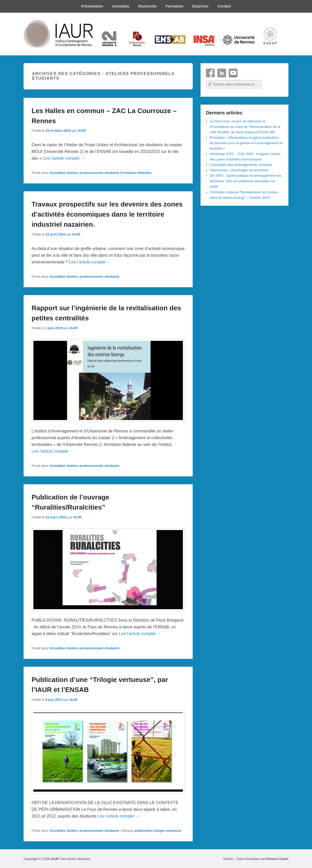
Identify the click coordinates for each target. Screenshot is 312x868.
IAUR (82, 131)
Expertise (200, 6)
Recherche (147, 6)
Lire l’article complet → (64, 158)
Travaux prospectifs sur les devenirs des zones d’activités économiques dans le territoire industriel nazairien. (107, 214)
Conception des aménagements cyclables (241, 165)
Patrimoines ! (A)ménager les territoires (239, 170)
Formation (174, 6)
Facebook (210, 73)
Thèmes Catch (277, 859)
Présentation (92, 6)
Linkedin (222, 73)
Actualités (121, 6)
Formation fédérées (136, 173)
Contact (224, 6)
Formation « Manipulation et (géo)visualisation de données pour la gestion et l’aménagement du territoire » (246, 143)
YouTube (233, 73)
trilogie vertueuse (167, 831)
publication (143, 831)
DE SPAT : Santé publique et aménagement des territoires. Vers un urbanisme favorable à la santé (246, 181)
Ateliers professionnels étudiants (93, 173)
